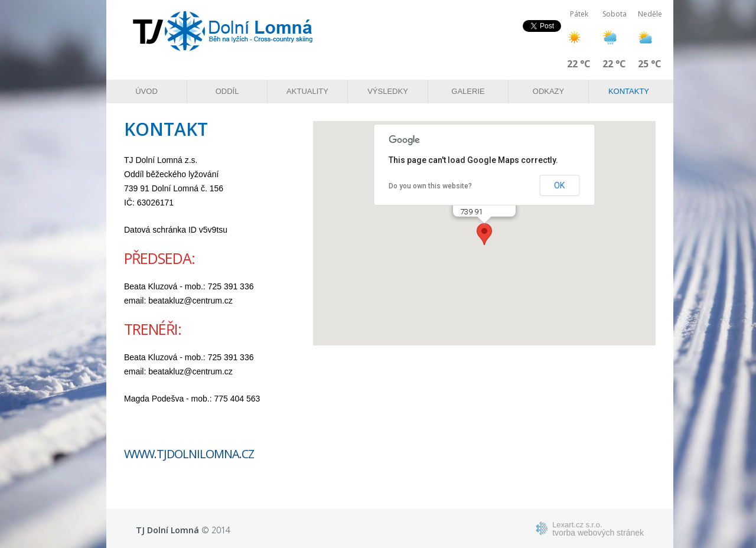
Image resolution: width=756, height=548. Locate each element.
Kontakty (629, 91)
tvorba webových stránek (598, 529)
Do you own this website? (430, 186)
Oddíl (227, 91)
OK (559, 185)
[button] (484, 234)
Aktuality (307, 91)
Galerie (468, 91)
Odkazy (548, 91)
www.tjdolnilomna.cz (189, 454)
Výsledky (388, 91)
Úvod (146, 91)
